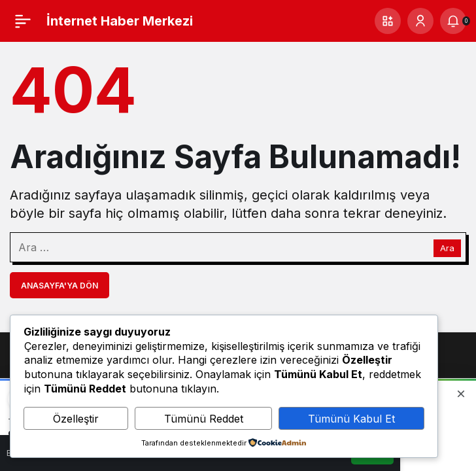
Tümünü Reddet (204, 419)
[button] (388, 21)
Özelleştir (76, 419)
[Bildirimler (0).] (453, 21)
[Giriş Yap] (420, 21)
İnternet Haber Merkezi (120, 21)
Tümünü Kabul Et (351, 419)
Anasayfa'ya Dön (59, 286)
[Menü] (23, 21)
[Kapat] (461, 394)
